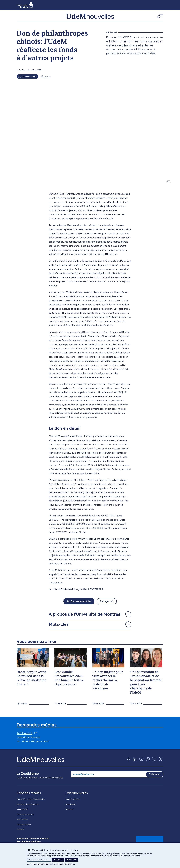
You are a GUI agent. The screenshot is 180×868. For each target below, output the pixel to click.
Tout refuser (58, 860)
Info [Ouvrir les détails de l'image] (169, 186)
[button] (160, 18)
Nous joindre (71, 809)
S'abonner (155, 779)
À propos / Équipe (73, 804)
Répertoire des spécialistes (27, 809)
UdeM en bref (22, 824)
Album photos (22, 814)
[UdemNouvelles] (90, 18)
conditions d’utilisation (67, 864)
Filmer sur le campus (25, 819)
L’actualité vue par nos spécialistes (31, 804)
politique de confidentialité (44, 864)
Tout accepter (71, 860)
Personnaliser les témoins (39, 860)
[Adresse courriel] (108, 779)
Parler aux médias (24, 829)
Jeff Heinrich (25, 738)
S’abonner (70, 814)
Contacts (20, 834)
